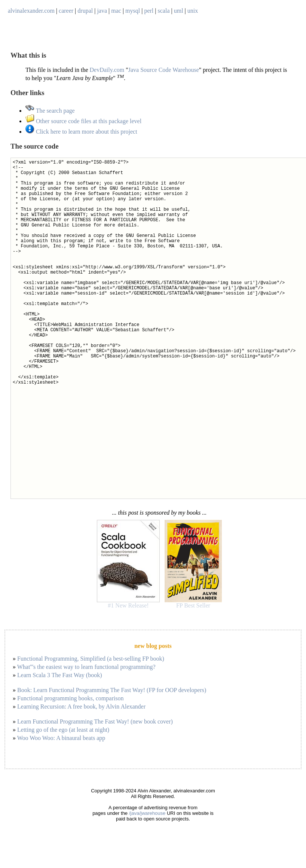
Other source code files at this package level (83, 121)
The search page (50, 111)
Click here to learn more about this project (81, 132)
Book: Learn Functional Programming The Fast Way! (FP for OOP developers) (112, 690)
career (66, 11)
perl (149, 11)
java (102, 11)
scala (164, 11)
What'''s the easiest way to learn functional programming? (86, 667)
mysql (133, 11)
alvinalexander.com (31, 11)
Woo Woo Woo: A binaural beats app (61, 738)
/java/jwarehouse (147, 813)
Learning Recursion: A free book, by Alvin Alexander (81, 706)
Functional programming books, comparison (70, 698)
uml (179, 11)
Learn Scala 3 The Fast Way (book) (60, 675)
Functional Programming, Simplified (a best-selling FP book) (91, 659)
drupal (85, 11)
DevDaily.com (107, 70)
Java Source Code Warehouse (164, 70)
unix (193, 11)
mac (116, 11)
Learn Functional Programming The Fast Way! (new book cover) (95, 721)
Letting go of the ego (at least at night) (63, 730)
